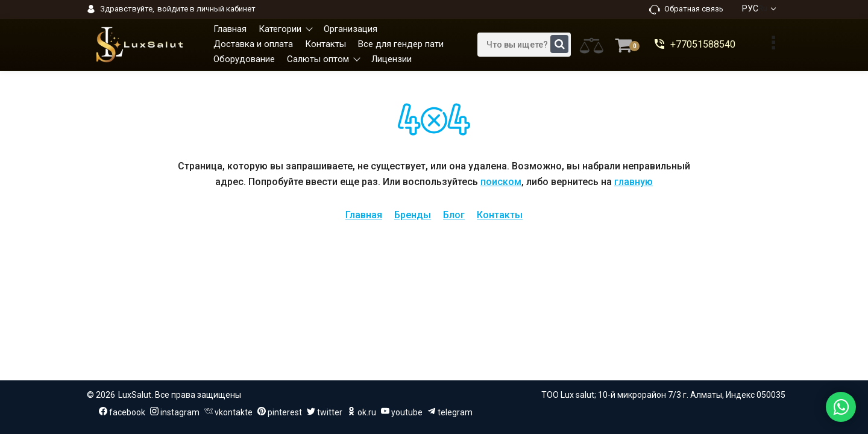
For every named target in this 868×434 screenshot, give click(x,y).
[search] (524, 45)
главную (634, 182)
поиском (501, 182)
